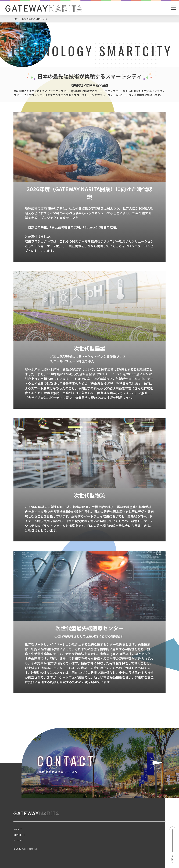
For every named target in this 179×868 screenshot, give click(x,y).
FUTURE (18, 841)
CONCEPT (19, 835)
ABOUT (18, 830)
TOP (16, 19)
